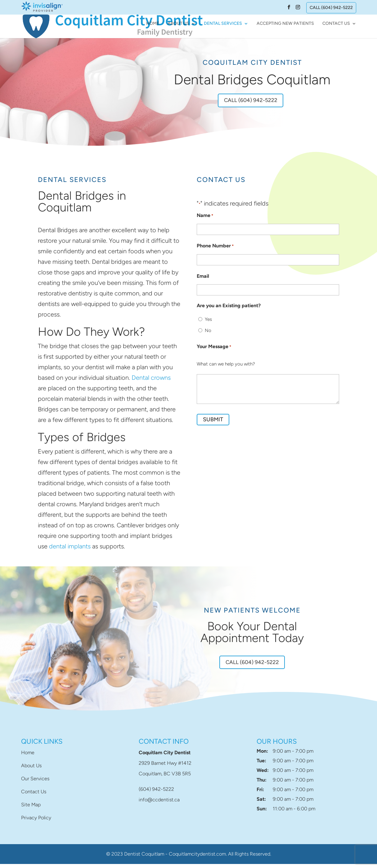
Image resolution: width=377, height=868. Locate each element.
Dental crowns (151, 379)
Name (205, 218)
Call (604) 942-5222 (331, 8)
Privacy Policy (36, 822)
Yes (208, 321)
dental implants (70, 548)
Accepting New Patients (285, 24)
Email (203, 278)
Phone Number (215, 248)
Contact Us (336, 24)
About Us (178, 24)
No (208, 332)
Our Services (35, 783)
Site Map (31, 809)
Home (153, 24)
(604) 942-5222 (156, 793)
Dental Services (223, 24)
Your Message (214, 349)
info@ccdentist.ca (159, 804)
